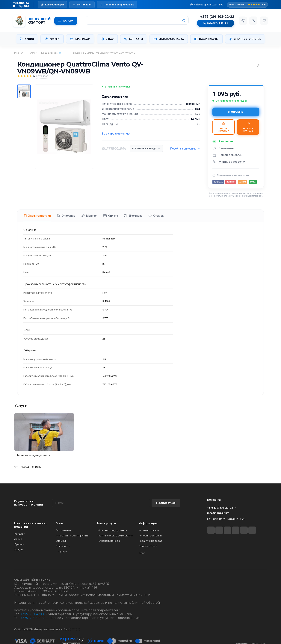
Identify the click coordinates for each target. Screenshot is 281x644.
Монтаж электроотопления (115, 536)
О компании (63, 530)
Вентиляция (82, 5)
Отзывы (156, 216)
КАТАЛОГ (66, 21)
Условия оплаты (149, 530)
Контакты (134, 39)
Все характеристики (116, 134)
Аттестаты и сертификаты (72, 536)
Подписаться (166, 503)
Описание (66, 216)
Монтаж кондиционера (34, 455)
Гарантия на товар (151, 541)
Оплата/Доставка (169, 39)
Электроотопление (245, 39)
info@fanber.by (218, 513)
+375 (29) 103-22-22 (217, 17)
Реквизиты (63, 546)
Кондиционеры (52, 5)
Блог (142, 553)
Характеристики (37, 216)
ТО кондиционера (109, 541)
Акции (27, 39)
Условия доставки (150, 536)
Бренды (19, 544)
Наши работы (206, 39)
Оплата (111, 216)
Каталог (19, 534)
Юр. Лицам (80, 39)
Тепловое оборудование (117, 5)
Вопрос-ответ (148, 546)
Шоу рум (61, 551)
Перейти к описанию (185, 149)
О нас (107, 39)
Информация (148, 523)
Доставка (133, 216)
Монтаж (89, 216)
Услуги (52, 39)
